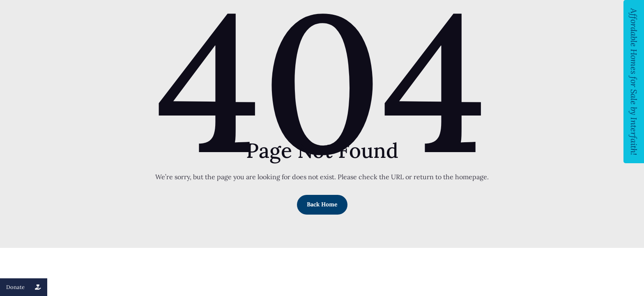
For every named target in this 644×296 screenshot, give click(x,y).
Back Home (322, 204)
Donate (27, 287)
